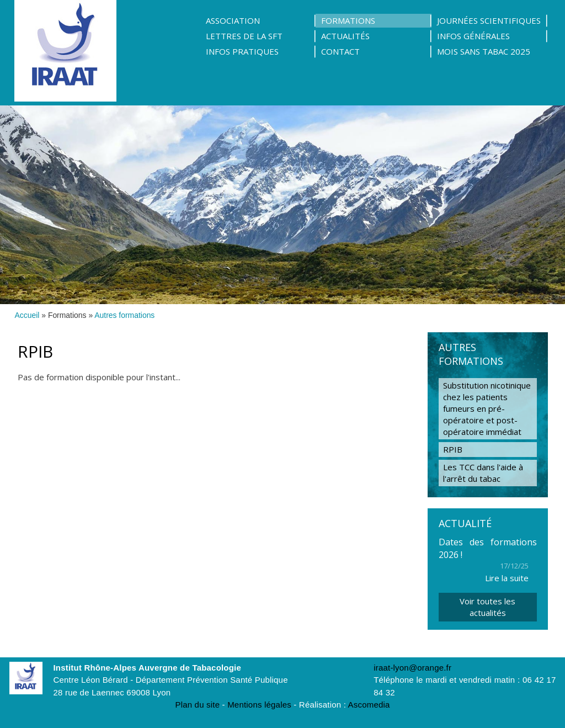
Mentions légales (259, 705)
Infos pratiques (242, 51)
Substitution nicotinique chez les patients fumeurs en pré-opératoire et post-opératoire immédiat (487, 408)
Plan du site (197, 705)
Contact (340, 51)
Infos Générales (473, 36)
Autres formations (124, 315)
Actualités (345, 36)
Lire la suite (507, 578)
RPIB (453, 449)
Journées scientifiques (489, 20)
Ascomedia (369, 705)
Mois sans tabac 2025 (484, 51)
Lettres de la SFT (244, 36)
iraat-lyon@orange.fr (412, 668)
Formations (348, 20)
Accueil (27, 315)
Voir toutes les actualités (487, 607)
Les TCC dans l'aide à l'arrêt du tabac (483, 473)
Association (233, 20)
